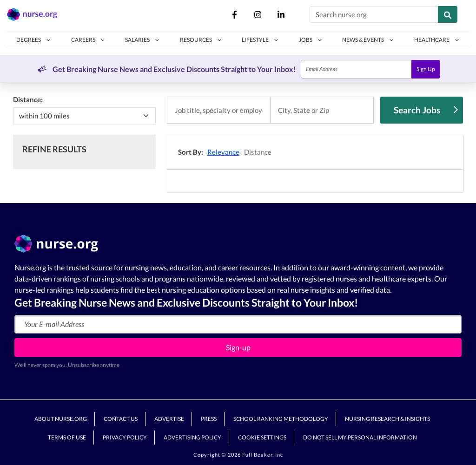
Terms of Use (67, 437)
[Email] (356, 69)
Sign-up (238, 347)
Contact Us (121, 419)
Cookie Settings (262, 437)
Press (209, 419)
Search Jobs (426, 110)
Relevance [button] (223, 152)
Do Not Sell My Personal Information (360, 437)
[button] (34, 40)
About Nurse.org (61, 419)
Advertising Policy (192, 437)
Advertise (169, 419)
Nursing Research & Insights (387, 419)
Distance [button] (258, 152)
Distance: (28, 99)
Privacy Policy (125, 437)
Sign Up (426, 69)
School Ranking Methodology (281, 419)
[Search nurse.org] (374, 15)
